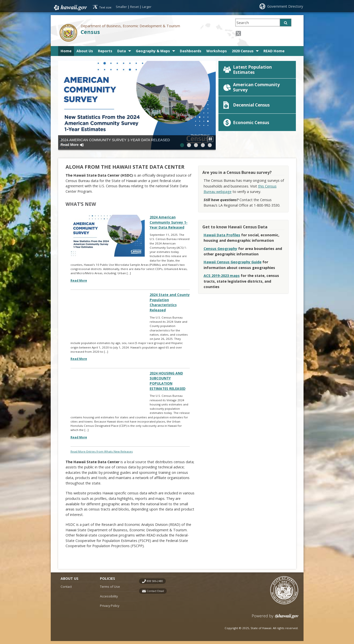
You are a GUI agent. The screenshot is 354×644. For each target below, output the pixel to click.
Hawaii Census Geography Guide (233, 264)
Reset (134, 7)
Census (90, 32)
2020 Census (243, 51)
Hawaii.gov (70, 7)
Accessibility (109, 599)
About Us (85, 51)
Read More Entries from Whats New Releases (102, 454)
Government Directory (285, 6)
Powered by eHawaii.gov (275, 621)
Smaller (121, 7)
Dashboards (191, 51)
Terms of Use (110, 590)
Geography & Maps (153, 51)
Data (122, 51)
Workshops (217, 51)
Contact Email (155, 594)
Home (66, 51)
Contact (66, 590)
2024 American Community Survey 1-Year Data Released (115, 142)
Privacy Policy (110, 609)
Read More (79, 284)
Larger (147, 7)
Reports (105, 51)
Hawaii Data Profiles (222, 237)
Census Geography (220, 251)
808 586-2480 (155, 584)
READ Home (274, 51)
